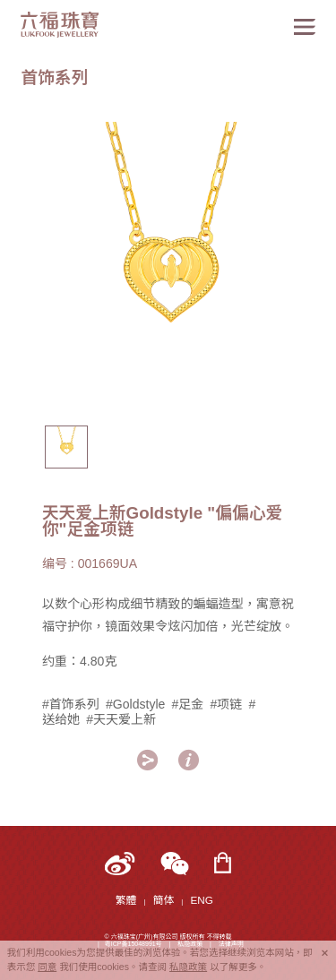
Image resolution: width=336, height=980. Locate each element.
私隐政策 (188, 967)
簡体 (164, 900)
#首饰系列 (71, 704)
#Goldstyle (135, 704)
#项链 (226, 704)
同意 (47, 967)
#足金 (187, 704)
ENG (202, 900)
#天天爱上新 (121, 719)
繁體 (126, 900)
